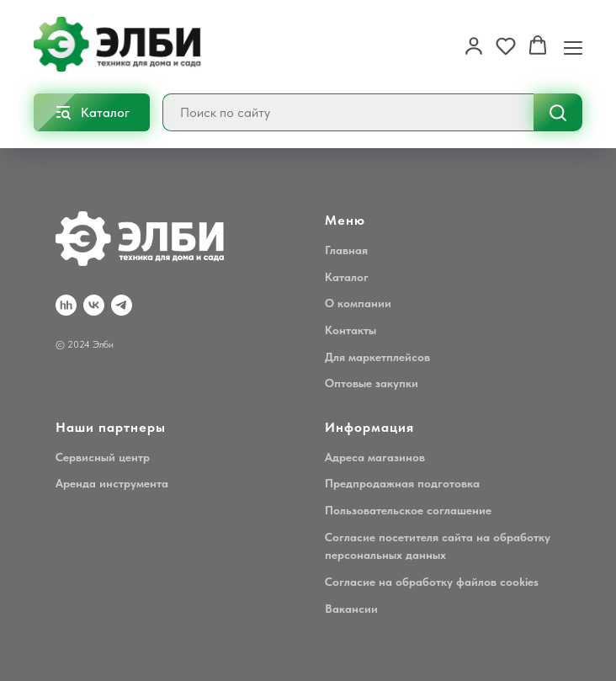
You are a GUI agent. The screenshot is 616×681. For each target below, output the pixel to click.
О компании (358, 303)
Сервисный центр (103, 457)
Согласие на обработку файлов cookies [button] (432, 582)
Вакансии (351, 609)
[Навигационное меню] (573, 46)
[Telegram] (122, 305)
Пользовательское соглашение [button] (408, 510)
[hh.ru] (66, 305)
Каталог (347, 277)
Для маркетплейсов (377, 357)
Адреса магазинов (375, 457)
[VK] (94, 305)
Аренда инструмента (112, 483)
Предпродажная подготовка (402, 483)
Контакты (350, 330)
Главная (346, 250)
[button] (474, 45)
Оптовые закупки (372, 383)
